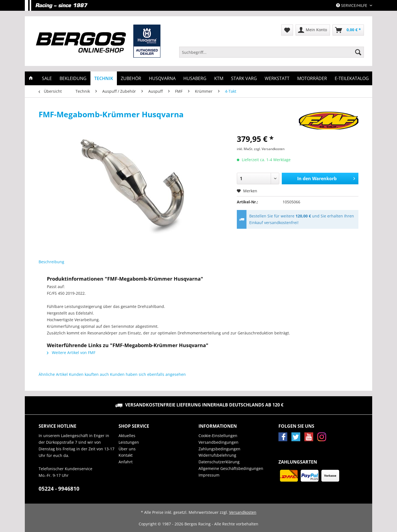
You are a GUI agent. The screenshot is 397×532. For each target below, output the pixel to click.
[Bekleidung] (73, 78)
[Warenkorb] (348, 30)
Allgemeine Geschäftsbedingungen (231, 468)
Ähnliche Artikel (53, 374)
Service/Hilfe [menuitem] (352, 5)
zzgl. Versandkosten (269, 149)
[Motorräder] (312, 78)
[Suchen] (358, 52)
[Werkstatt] (277, 78)
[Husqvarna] (162, 78)
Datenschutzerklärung (219, 462)
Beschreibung (51, 262)
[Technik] (104, 78)
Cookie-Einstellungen (218, 436)
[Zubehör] (131, 78)
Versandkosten (243, 512)
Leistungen (129, 442)
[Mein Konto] (313, 30)
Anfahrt (126, 462)
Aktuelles (127, 436)
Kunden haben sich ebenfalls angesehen (148, 374)
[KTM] (219, 78)
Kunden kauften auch (89, 374)
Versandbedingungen (218, 442)
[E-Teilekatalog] (352, 78)
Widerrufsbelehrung (217, 455)
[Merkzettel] (287, 30)
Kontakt (126, 455)
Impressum (209, 475)
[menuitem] (272, 55)
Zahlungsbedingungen (219, 449)
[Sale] (47, 78)
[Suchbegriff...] (272, 52)
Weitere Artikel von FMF (71, 353)
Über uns (127, 449)
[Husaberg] (195, 78)
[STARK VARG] (244, 78)
